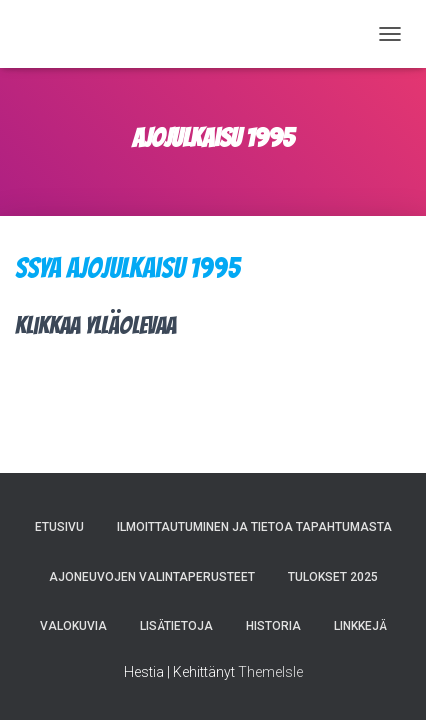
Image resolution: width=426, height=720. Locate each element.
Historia (273, 626)
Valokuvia (73, 626)
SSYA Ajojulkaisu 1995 (127, 268)
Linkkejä (360, 626)
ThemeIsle (270, 672)
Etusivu (59, 527)
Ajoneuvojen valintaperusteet (152, 577)
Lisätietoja (176, 626)
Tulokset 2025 (333, 577)
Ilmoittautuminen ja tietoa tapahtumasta (254, 527)
